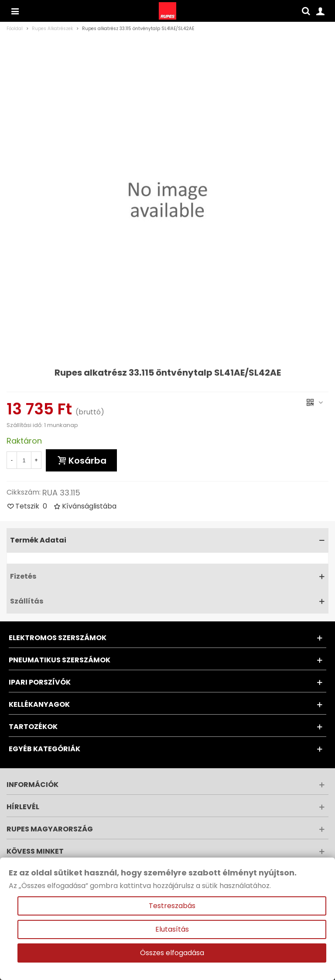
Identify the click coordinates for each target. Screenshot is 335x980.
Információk (32, 785)
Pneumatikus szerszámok (60, 660)
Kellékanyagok (39, 704)
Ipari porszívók (40, 682)
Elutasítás (172, 929)
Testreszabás (172, 906)
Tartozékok (33, 727)
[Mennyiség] (24, 460)
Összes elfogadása (172, 953)
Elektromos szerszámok (58, 638)
